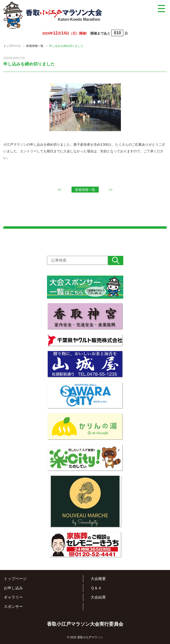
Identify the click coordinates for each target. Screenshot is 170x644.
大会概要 (98, 579)
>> (111, 190)
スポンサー (13, 607)
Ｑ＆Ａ (96, 588)
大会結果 (98, 597)
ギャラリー (13, 597)
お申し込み (13, 588)
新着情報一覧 (35, 46)
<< (59, 190)
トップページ (12, 46)
